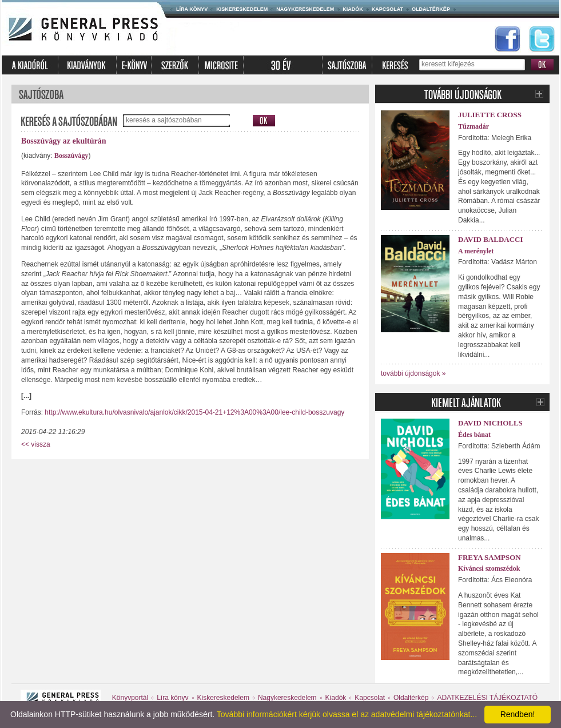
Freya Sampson (490, 557)
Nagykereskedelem (305, 9)
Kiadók (353, 9)
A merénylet (476, 251)
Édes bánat (474, 435)
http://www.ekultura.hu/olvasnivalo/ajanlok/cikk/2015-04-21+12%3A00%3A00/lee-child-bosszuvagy (194, 412)
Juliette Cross (490, 115)
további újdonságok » (413, 373)
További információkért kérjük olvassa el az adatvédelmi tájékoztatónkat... (347, 714)
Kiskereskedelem (242, 9)
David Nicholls (490, 423)
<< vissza (36, 444)
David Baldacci (491, 239)
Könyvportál (130, 698)
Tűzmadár (474, 126)
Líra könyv (192, 9)
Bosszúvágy (71, 156)
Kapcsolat (387, 9)
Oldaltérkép (431, 9)
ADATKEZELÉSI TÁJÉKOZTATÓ (487, 698)
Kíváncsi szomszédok (489, 568)
